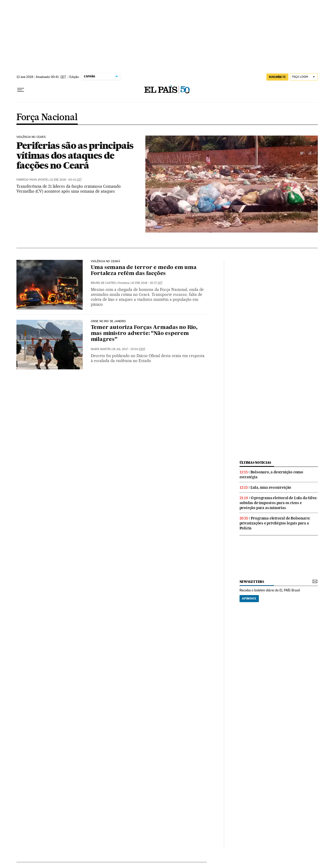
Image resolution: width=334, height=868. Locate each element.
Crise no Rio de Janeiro (108, 321)
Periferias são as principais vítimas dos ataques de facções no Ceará (75, 155)
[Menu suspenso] (21, 90)
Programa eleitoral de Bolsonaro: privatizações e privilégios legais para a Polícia (275, 523)
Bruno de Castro (103, 283)
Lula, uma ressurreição (271, 487)
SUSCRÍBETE (277, 77)
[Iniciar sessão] (304, 77)
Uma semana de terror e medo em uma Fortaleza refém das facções (144, 271)
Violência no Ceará (31, 137)
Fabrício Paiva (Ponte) (32, 180)
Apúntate (249, 598)
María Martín (101, 349)
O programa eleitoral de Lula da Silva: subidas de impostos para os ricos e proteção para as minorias (278, 503)
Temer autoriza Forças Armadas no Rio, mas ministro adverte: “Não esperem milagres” (144, 334)
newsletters (252, 582)
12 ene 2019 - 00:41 (66, 180)
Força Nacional (47, 118)
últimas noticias (255, 463)
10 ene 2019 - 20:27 (147, 283)
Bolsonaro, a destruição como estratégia (271, 475)
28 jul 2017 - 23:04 (129, 349)
